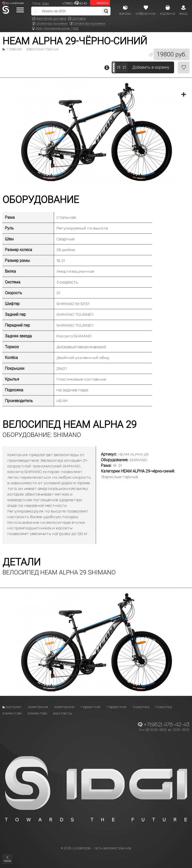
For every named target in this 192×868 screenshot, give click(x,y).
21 (124, 67)
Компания (38, 707)
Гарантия (91, 707)
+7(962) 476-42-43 (75, 3)
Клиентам (12, 713)
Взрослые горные (43, 49)
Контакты (63, 713)
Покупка (141, 707)
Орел (45, 3)
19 (118, 67)
